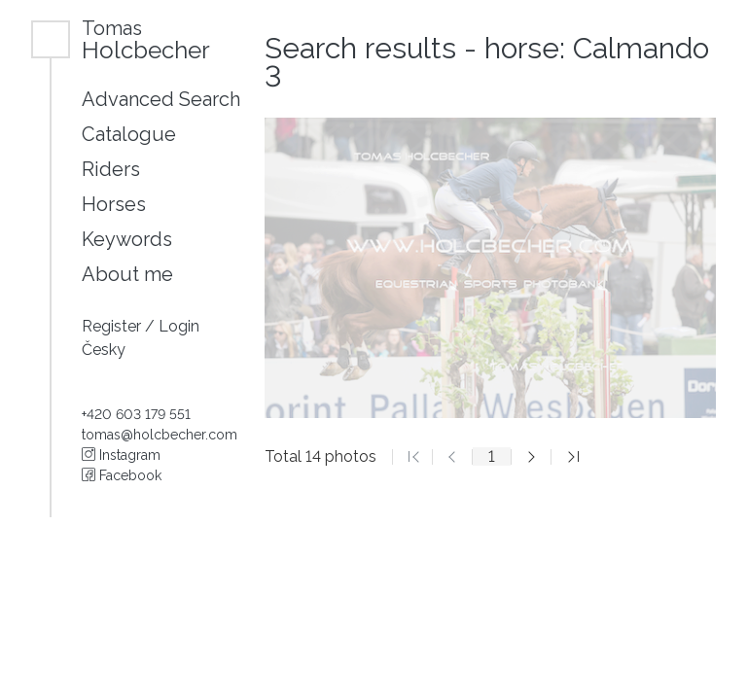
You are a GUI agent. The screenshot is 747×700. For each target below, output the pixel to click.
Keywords (127, 239)
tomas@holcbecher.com (160, 435)
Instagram (121, 455)
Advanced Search (161, 99)
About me (127, 274)
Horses (114, 204)
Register (113, 326)
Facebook (122, 475)
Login (179, 326)
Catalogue (129, 134)
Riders (111, 169)
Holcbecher (146, 39)
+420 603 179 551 (136, 414)
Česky (104, 350)
